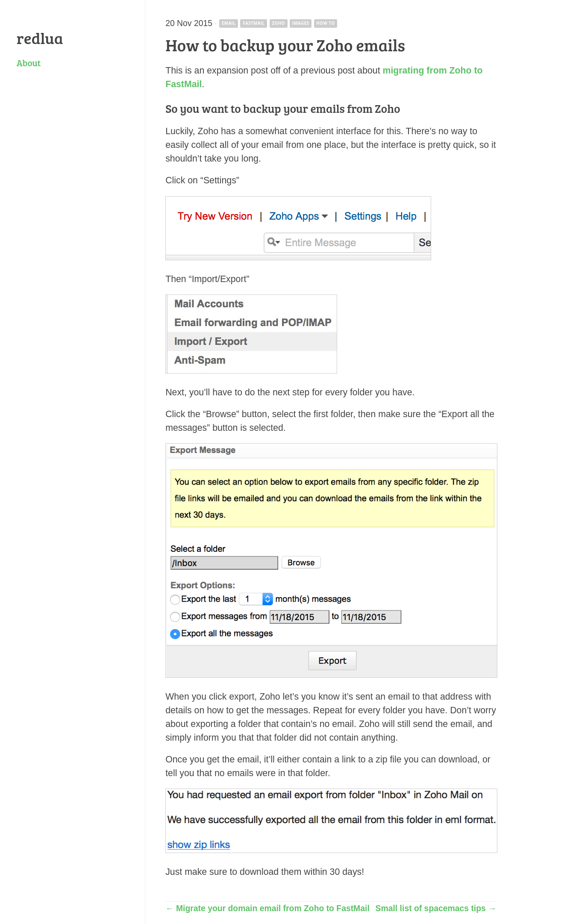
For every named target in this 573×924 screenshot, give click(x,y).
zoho (278, 23)
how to (325, 23)
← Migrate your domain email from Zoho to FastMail (267, 908)
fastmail (254, 23)
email (229, 23)
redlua (40, 38)
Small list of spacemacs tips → (436, 908)
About (29, 63)
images (301, 23)
